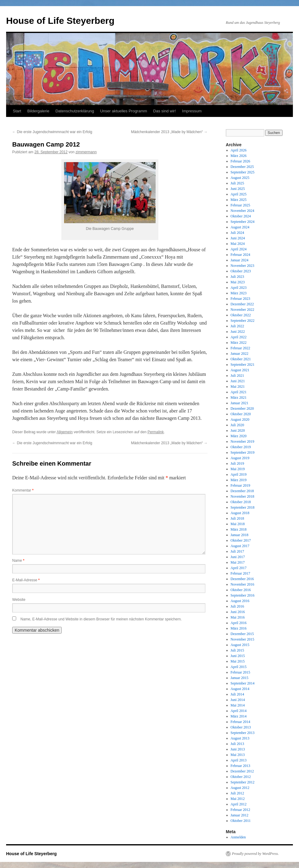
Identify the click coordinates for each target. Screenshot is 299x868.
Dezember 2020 (242, 409)
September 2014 (243, 683)
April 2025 (239, 194)
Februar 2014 (240, 722)
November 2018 (243, 496)
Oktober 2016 (241, 590)
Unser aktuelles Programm (124, 111)
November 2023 (243, 266)
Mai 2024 (238, 244)
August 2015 (240, 645)
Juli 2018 (237, 518)
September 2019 (243, 452)
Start (17, 111)
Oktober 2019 (241, 447)
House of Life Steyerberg (60, 21)
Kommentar (23, 490)
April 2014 (239, 711)
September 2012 (243, 782)
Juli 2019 (237, 463)
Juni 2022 (238, 332)
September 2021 (243, 365)
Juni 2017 (238, 557)
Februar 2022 (240, 348)
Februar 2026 (240, 161)
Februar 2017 (240, 573)
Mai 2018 (238, 524)
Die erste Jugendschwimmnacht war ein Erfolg (52, 132)
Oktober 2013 (241, 727)
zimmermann (86, 152)
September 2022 (243, 321)
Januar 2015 (240, 678)
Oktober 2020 (241, 414)
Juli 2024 (237, 233)
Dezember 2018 (242, 491)
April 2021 (239, 392)
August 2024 (240, 227)
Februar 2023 (240, 299)
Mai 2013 (238, 755)
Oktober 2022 (241, 315)
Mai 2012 (238, 799)
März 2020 (239, 436)
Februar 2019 (240, 485)
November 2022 (243, 310)
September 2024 (243, 222)
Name (18, 561)
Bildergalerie (38, 111)
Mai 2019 (238, 469)
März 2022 (239, 343)
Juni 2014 (238, 700)
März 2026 (239, 156)
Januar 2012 (240, 815)
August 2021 (240, 370)
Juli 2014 (237, 694)
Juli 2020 (237, 425)
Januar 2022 (240, 354)
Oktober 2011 (241, 821)
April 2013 (239, 760)
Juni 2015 (238, 656)
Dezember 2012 (242, 771)
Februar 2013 (240, 766)
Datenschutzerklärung (75, 111)
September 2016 (243, 595)
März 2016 (239, 628)
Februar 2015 (240, 672)
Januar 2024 (240, 260)
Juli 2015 (237, 650)
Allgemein (65, 432)
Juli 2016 (237, 606)
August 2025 (240, 178)
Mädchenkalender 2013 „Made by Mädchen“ (169, 132)
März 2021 (239, 398)
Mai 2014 (238, 705)
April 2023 (239, 288)
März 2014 (239, 716)
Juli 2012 (237, 793)
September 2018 (243, 507)
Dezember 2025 (242, 167)
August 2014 (240, 689)
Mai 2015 (238, 661)
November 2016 (243, 584)
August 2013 (240, 738)
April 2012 (239, 804)
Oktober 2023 (241, 271)
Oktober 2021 (241, 359)
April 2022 (239, 337)
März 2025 (239, 200)
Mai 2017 (238, 562)
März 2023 (239, 293)
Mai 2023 (238, 282)
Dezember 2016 (242, 579)
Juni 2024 (238, 238)
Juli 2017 (237, 551)
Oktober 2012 (241, 777)
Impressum (192, 111)
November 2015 (243, 639)
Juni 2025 (238, 189)
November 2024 (243, 211)
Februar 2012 (240, 810)
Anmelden (238, 837)
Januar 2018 (240, 535)
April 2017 (239, 568)
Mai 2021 (238, 387)
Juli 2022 (237, 326)
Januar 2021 (240, 403)
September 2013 (243, 733)
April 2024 (239, 249)
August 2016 (240, 601)
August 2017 (240, 546)
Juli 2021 (237, 376)
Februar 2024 (240, 255)
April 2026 (239, 150)
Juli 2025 (237, 183)
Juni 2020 (238, 430)
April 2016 (239, 623)
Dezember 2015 (242, 634)
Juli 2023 (237, 277)
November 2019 (243, 441)
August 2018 (240, 513)
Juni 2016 (238, 612)
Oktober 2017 (241, 540)
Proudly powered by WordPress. (255, 854)
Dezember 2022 (242, 304)
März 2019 (239, 480)
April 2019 (239, 474)
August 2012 (240, 788)
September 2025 (243, 172)
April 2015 (239, 667)
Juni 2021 (238, 381)
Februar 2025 (240, 205)
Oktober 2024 (241, 216)
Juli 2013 (237, 744)
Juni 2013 (238, 749)
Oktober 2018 (241, 502)
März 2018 (239, 529)
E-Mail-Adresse (26, 580)
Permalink (155, 432)
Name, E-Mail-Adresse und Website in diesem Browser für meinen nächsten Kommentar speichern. (101, 619)
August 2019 (240, 458)
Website (19, 600)
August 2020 (240, 419)
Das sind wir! (164, 111)
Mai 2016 (238, 617)
